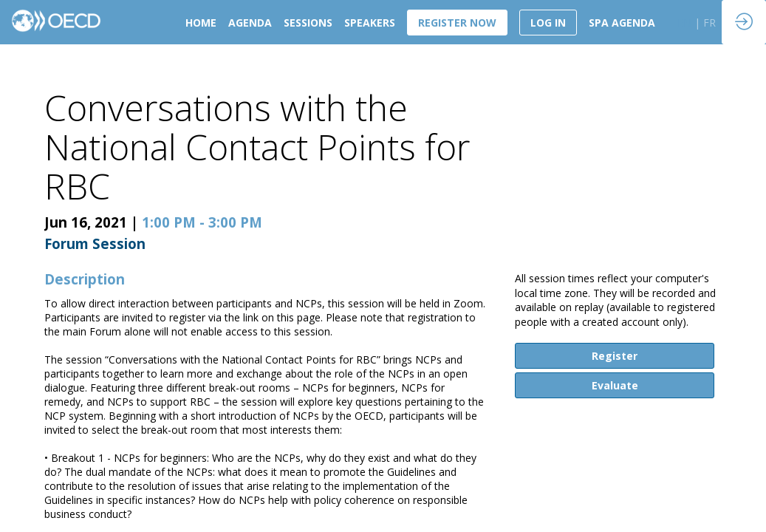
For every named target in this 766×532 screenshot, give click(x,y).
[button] (457, 23)
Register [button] (615, 356)
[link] (201, 22)
